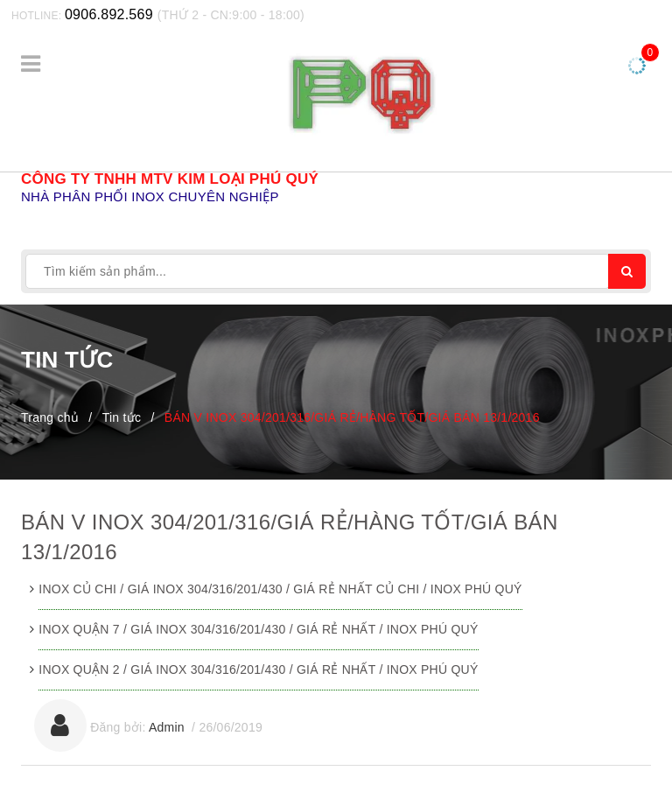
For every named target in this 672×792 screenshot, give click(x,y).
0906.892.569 (109, 14)
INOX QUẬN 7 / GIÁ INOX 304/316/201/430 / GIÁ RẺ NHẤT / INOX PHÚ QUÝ (258, 629)
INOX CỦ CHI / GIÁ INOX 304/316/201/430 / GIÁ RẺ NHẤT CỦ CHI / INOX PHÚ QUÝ (280, 589)
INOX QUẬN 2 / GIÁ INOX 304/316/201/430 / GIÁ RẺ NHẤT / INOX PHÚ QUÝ (258, 669)
